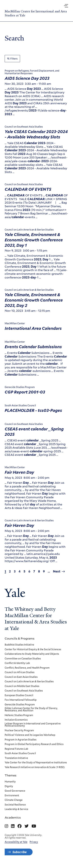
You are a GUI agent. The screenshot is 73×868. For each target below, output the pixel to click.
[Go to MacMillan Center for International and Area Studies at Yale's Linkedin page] (13, 826)
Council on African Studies (20, 672)
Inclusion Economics (16, 720)
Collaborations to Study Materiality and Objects (32, 654)
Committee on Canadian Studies (23, 659)
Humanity (10, 782)
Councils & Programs (20, 638)
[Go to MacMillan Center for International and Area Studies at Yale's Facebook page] (20, 826)
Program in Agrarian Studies (21, 740)
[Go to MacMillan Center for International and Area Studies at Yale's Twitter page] (27, 826)
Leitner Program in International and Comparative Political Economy (33, 725)
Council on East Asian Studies (21, 677)
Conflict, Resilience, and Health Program (27, 668)
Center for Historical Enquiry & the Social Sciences (33, 649)
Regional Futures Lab (16, 749)
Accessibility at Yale (16, 842)
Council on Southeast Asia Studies (24, 691)
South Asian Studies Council (20, 754)
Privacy (34, 842)
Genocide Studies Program (20, 705)
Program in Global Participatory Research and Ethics (34, 744)
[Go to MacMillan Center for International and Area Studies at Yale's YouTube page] (34, 826)
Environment (12, 795)
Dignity (9, 786)
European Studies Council (19, 695)
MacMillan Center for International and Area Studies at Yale (36, 13)
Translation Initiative (16, 758)
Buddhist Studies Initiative (19, 645)
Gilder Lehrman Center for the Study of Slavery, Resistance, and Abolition (31, 709)
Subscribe (19, 852)
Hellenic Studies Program (19, 715)
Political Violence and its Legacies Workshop (30, 735)
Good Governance (15, 791)
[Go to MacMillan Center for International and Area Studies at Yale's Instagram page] (6, 826)
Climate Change (14, 800)
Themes (11, 775)
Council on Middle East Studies (22, 686)
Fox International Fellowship (21, 700)
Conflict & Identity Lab (17, 663)
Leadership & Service (16, 809)
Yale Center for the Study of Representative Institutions (36, 763)
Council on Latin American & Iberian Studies (29, 682)
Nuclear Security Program (19, 730)
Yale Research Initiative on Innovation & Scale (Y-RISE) (35, 767)
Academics (13, 817)
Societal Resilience (15, 805)
